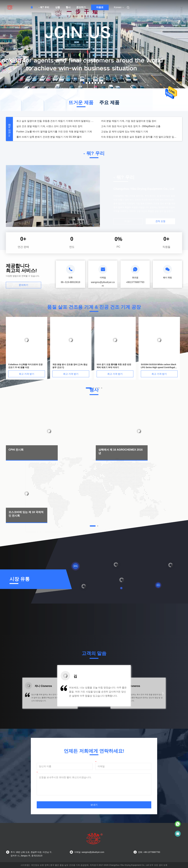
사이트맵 (25, 865)
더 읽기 (128, 221)
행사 (68, 7)
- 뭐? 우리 (44, 7)
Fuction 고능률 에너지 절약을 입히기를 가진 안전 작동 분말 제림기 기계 (54, 132)
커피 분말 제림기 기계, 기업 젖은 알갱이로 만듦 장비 (129, 121)
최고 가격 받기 (27, 374)
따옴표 (100, 7)
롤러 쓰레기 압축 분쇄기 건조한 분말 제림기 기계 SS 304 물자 (49, 137)
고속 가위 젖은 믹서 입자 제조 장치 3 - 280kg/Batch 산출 (131, 126)
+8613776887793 (135, 282)
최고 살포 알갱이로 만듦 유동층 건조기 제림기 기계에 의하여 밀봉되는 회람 (55, 121)
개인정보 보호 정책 (40, 865)
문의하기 (81, 7)
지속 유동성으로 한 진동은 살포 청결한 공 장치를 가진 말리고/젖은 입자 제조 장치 (140, 137)
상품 (58, 7)
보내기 (94, 805)
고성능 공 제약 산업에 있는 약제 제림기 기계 (124, 132)
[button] (25, 695)
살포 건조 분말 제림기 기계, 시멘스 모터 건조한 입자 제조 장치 (49, 126)
